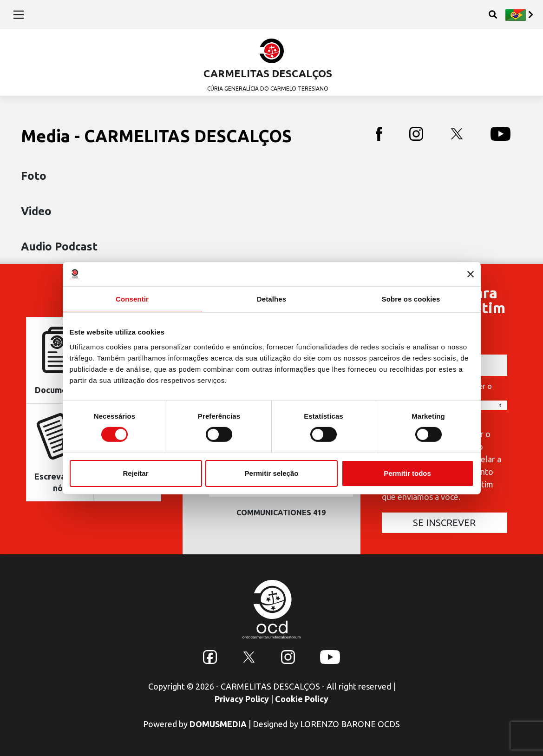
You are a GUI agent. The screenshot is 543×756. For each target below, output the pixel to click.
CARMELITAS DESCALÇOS (268, 73)
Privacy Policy (242, 699)
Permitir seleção (272, 473)
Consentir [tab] (132, 299)
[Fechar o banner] (471, 274)
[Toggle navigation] (19, 14)
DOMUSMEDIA (218, 724)
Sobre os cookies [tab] (411, 299)
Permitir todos (407, 473)
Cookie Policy (302, 699)
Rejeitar (135, 473)
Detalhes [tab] (271, 299)
